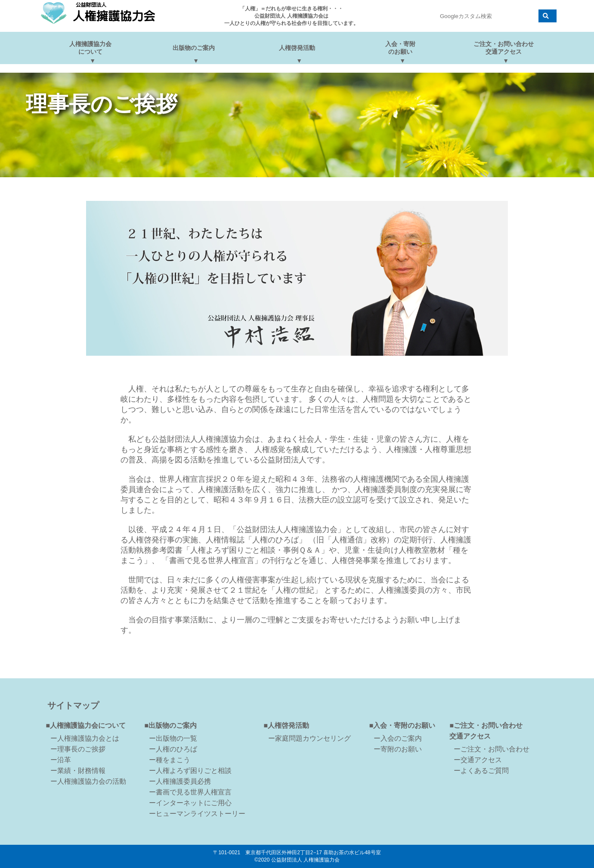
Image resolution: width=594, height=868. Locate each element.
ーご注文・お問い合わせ (492, 749)
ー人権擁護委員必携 (180, 781)
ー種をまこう (170, 760)
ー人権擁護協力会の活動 (88, 781)
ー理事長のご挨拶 (78, 749)
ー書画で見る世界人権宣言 (190, 792)
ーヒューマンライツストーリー (197, 814)
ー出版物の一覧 (173, 738)
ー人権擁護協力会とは (85, 738)
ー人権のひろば (173, 749)
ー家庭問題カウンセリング (309, 738)
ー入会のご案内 (398, 738)
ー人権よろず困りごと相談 (190, 771)
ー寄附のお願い (398, 749)
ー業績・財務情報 (78, 771)
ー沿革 (61, 760)
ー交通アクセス (478, 760)
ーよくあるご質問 (481, 771)
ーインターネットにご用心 (190, 803)
